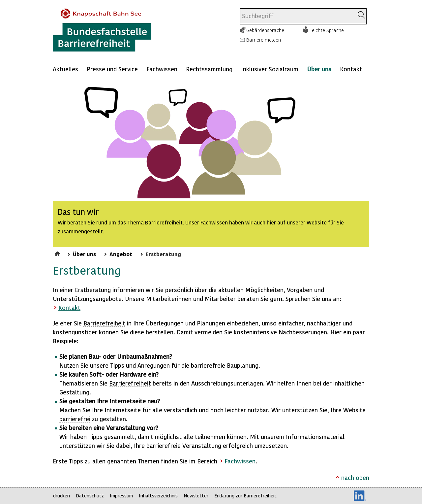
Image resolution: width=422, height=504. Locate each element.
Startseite (58, 253)
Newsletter (196, 496)
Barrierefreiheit (104, 323)
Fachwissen (240, 461)
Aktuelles (65, 69)
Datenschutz (90, 496)
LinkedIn (360, 496)
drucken (61, 496)
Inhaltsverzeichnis (158, 496)
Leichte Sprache (327, 30)
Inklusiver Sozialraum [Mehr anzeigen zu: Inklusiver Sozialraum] (270, 69)
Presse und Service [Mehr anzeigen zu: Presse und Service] (112, 69)
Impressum (121, 496)
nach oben (355, 477)
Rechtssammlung (209, 69)
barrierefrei (75, 419)
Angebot (121, 254)
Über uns (319, 69)
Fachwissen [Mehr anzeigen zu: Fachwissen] (162, 69)
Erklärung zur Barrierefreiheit (245, 496)
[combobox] (297, 16)
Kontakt (351, 69)
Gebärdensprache (265, 30)
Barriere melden (264, 40)
